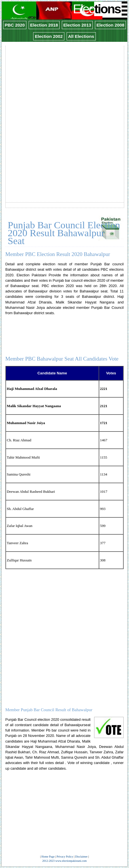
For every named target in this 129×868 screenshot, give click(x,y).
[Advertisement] (64, 111)
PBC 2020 (15, 25)
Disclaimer (81, 857)
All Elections (81, 36)
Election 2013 (77, 25)
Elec (97, 9)
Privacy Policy (65, 857)
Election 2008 (110, 25)
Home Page (48, 857)
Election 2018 (44, 25)
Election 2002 (49, 36)
